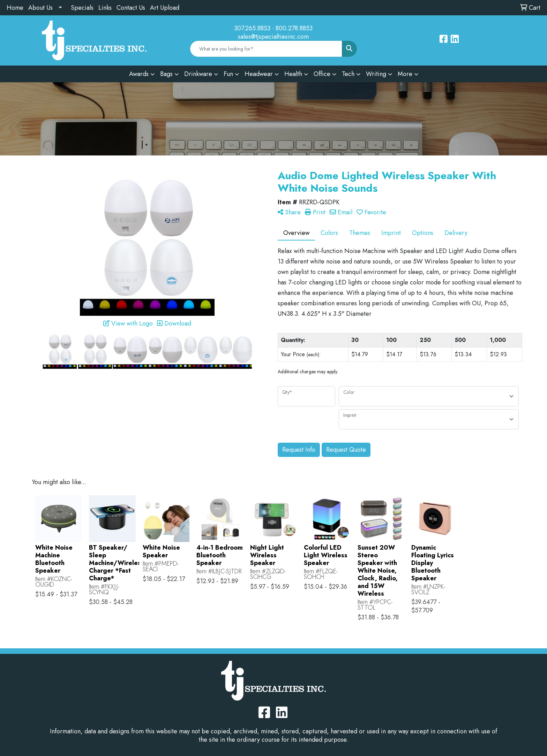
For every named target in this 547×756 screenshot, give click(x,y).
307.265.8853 (252, 28)
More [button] (405, 74)
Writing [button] (376, 74)
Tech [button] (348, 74)
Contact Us (131, 8)
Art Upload (165, 8)
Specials (82, 8)
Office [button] (322, 74)
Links (105, 8)
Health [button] (293, 74)
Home (15, 8)
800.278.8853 (294, 28)
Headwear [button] (259, 74)
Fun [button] (228, 74)
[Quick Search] (266, 49)
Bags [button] (166, 74)
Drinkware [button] (198, 74)
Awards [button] (139, 74)
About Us (40, 8)
